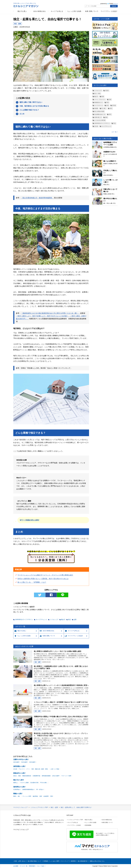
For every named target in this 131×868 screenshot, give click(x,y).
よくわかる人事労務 (100, 120)
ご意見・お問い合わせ (19, 861)
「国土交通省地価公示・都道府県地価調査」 (37, 198)
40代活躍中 (16, 762)
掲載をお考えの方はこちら (97, 861)
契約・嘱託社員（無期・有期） (40, 769)
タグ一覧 (114, 132)
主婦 (110, 99)
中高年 (107, 91)
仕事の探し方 (98, 117)
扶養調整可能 (36, 776)
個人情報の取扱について (34, 861)
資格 (106, 117)
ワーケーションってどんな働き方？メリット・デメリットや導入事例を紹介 (45, 575)
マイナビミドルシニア (21, 830)
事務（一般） (17, 796)
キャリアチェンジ (41, 620)
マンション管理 (27, 796)
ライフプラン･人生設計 (109, 11)
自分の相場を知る (40, 11)
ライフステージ (99, 105)
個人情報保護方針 (83, 861)
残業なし (16, 783)
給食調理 (46, 796)
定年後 (114, 105)
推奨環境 (73, 861)
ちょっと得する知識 (74, 11)
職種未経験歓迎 (27, 776)
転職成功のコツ (99, 102)
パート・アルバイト (100, 99)
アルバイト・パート (24, 769)
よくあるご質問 (55, 861)
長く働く (104, 108)
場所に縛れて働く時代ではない (31, 102)
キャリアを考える (57, 11)
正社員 (96, 126)
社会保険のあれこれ (100, 114)
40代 (111, 108)
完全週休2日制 (34, 783)
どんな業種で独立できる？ (29, 110)
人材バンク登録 (55, 769)
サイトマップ (65, 861)
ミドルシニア (54, 620)
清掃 (41, 796)
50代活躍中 (24, 762)
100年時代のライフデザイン (24, 620)
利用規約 (46, 861)
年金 (114, 123)
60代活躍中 (32, 762)
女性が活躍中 (56, 776)
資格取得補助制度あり (29, 789)
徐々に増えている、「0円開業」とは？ (32, 582)
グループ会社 (41, 866)
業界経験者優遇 (46, 776)
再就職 (96, 108)
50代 (108, 102)
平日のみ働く (44, 783)
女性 (107, 105)
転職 (103, 97)
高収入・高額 (17, 776)
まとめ (22, 114)
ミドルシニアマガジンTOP (75, 820)
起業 (75, 620)
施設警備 (35, 796)
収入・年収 (97, 94)
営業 (51, 796)
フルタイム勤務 (24, 783)
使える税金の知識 (99, 111)
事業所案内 (32, 866)
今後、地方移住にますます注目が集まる (34, 106)
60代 (110, 114)
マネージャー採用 (66, 776)
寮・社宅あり (40, 789)
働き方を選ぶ (22, 11)
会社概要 (16, 866)
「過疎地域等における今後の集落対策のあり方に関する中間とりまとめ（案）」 (50, 313)
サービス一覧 (24, 866)
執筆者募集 (88, 825)
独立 (69, 620)
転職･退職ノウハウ (92, 11)
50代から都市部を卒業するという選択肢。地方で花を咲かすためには (43, 579)
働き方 (63, 620)
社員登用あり (17, 789)
